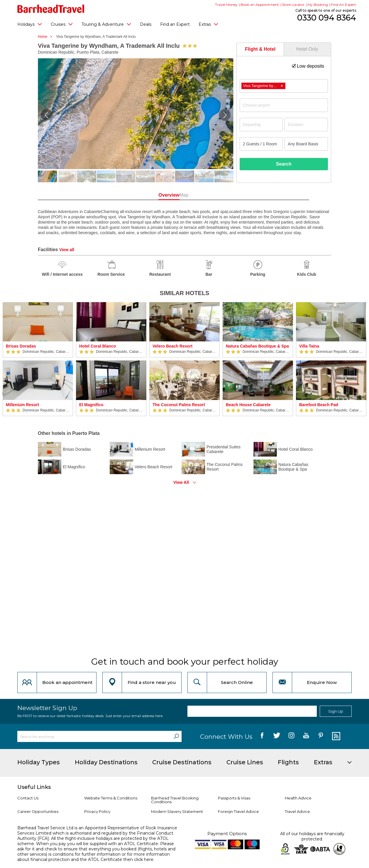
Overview (158, 195)
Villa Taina (309, 346)
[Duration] (306, 125)
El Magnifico (91, 405)
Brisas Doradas (21, 346)
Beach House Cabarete (248, 405)
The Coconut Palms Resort (179, 405)
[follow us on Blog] (335, 736)
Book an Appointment (260, 5)
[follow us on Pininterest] (321, 736)
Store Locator (293, 5)
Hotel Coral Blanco (98, 346)
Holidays (30, 24)
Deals (146, 24)
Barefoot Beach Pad (319, 405)
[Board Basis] (306, 144)
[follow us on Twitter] (277, 736)
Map (211, 195)
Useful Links (34, 787)
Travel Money (226, 5)
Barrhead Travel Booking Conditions (175, 800)
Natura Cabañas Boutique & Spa (257, 346)
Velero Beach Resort (172, 346)
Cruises (62, 24)
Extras (208, 24)
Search (284, 164)
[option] (38, 359)
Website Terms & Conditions (111, 798)
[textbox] (287, 105)
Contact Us (28, 798)
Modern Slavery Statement (177, 811)
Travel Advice (297, 811)
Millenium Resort (22, 405)
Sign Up (336, 711)
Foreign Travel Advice (238, 811)
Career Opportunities (38, 811)
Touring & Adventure (106, 24)
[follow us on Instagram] (291, 736)
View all (67, 250)
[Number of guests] (261, 144)
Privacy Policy (97, 811)
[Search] (176, 736)
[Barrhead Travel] (51, 9)
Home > (46, 37)
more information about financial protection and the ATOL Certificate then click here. (94, 857)
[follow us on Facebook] (262, 736)
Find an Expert (175, 24)
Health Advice (298, 798)
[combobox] (284, 86)
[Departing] (261, 125)
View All (181, 482)
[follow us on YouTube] (306, 736)
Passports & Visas (234, 798)
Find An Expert (343, 5)
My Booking (318, 5)
